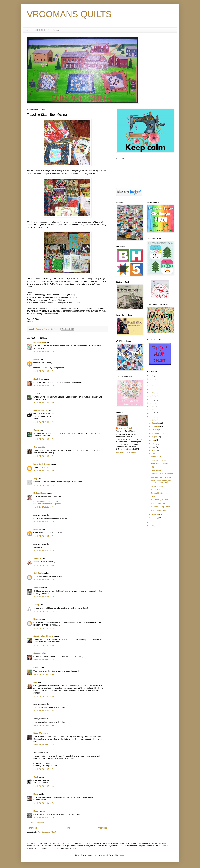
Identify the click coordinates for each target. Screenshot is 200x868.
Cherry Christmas (158, 503)
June (154, 444)
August (155, 437)
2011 (152, 522)
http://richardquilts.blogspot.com (46, 501)
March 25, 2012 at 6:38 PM (44, 439)
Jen (35, 394)
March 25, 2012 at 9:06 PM (44, 551)
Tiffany (36, 605)
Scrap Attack (156, 470)
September (156, 433)
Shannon (37, 653)
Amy (35, 479)
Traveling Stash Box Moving (162, 474)
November (156, 426)
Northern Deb (39, 343)
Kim (35, 682)
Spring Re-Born (157, 486)
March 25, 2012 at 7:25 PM (44, 522)
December (156, 423)
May (154, 447)
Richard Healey (40, 493)
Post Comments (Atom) (47, 832)
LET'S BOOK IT (42, 30)
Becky (36, 794)
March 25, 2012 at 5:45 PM (44, 352)
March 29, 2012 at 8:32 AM (44, 786)
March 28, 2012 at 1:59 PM (44, 745)
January (155, 518)
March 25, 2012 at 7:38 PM (44, 536)
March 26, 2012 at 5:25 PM (44, 597)
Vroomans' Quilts (126, 428)
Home (27, 30)
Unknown (37, 530)
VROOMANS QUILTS (69, 14)
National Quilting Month (160, 493)
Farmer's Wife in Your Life (161, 477)
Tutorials (57, 30)
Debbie (36, 360)
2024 (152, 379)
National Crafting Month (160, 507)
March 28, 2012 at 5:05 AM (44, 674)
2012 (152, 420)
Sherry (36, 430)
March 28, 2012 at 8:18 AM (44, 711)
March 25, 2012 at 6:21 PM (44, 403)
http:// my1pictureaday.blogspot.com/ (48, 504)
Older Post (102, 828)
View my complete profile (126, 453)
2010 (152, 526)
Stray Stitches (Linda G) (43, 636)
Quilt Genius (39, 573)
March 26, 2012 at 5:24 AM (44, 565)
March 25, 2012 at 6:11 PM (44, 386)
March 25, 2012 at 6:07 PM (44, 371)
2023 (152, 382)
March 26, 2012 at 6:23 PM (44, 611)
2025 (152, 376)
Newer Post (32, 828)
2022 (152, 386)
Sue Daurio (38, 588)
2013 (152, 417)
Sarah (36, 777)
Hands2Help (156, 490)
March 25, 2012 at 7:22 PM (44, 507)
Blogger (121, 855)
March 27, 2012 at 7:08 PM (44, 660)
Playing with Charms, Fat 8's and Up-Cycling (161, 482)
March (154, 454)
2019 (152, 396)
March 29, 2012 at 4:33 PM (44, 803)
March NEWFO (157, 457)
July (153, 440)
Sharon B (37, 559)
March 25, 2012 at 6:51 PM (44, 456)
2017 (152, 403)
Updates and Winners (160, 510)
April (154, 450)
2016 (152, 406)
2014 (152, 413)
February (155, 515)
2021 (152, 389)
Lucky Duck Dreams (42, 464)
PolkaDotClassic (40, 411)
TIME (153, 497)
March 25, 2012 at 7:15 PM (44, 485)
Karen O (37, 668)
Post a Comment (37, 823)
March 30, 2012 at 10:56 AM (44, 818)
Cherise (37, 447)
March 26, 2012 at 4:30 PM (44, 580)
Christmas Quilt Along (160, 500)
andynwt (104, 855)
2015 (152, 410)
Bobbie (36, 811)
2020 (152, 393)
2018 (152, 400)
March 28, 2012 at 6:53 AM (44, 696)
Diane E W (38, 733)
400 (153, 467)
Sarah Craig (38, 379)
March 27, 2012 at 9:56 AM (44, 645)
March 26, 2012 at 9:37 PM (44, 628)
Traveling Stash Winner (160, 460)
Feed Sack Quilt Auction (161, 464)
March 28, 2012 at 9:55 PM (44, 769)
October (155, 430)
